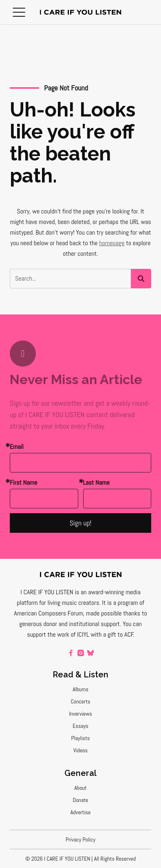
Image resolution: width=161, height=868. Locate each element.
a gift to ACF (118, 634)
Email (17, 447)
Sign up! (81, 523)
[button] (19, 12)
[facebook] (71, 653)
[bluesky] (90, 653)
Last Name (96, 482)
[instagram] (81, 653)
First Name (23, 482)
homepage (112, 243)
